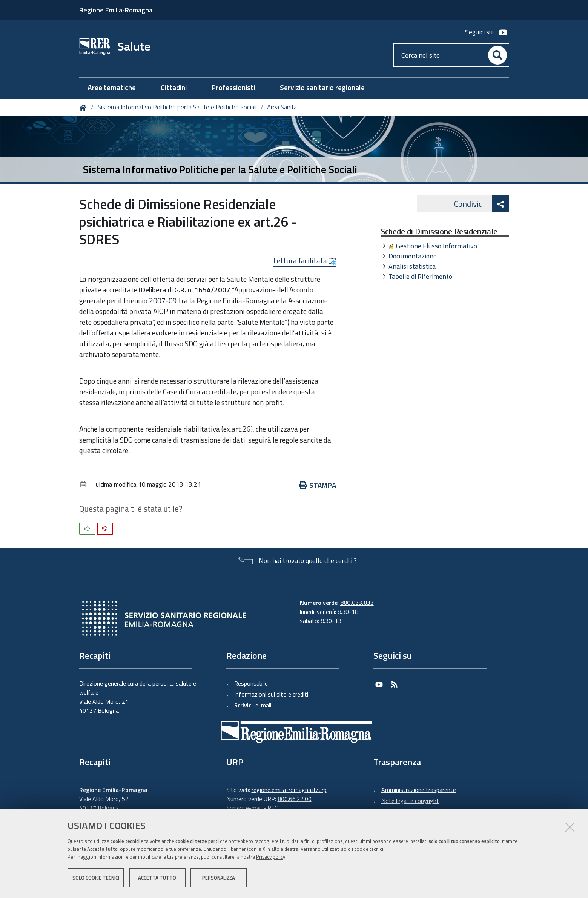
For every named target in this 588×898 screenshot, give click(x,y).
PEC (273, 808)
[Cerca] (497, 55)
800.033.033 (357, 603)
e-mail (263, 705)
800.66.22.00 (295, 799)
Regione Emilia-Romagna (116, 10)
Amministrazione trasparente (419, 790)
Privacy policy (271, 858)
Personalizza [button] (219, 878)
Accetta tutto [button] (157, 878)
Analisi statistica (412, 266)
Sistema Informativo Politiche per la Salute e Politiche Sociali (177, 107)
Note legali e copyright (410, 801)
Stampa (318, 485)
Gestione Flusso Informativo (437, 246)
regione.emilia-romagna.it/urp (289, 790)
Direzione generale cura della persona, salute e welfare (138, 688)
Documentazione (413, 256)
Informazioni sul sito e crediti (271, 694)
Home (84, 108)
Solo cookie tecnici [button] (96, 878)
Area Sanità (282, 107)
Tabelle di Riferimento (420, 276)
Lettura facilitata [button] (305, 261)
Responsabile (251, 683)
